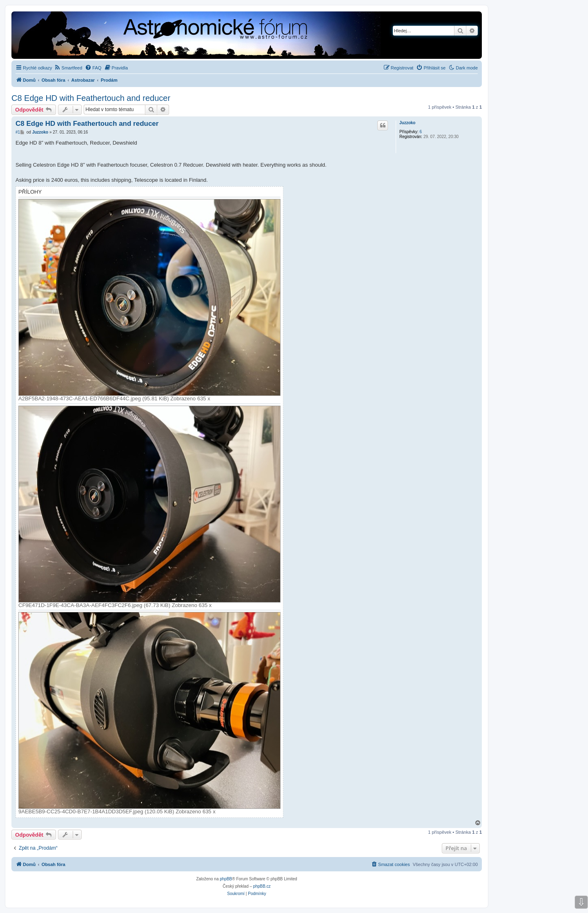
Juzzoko (407, 123)
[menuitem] (68, 68)
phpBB (226, 879)
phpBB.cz (262, 886)
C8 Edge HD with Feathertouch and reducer (91, 98)
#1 (18, 132)
